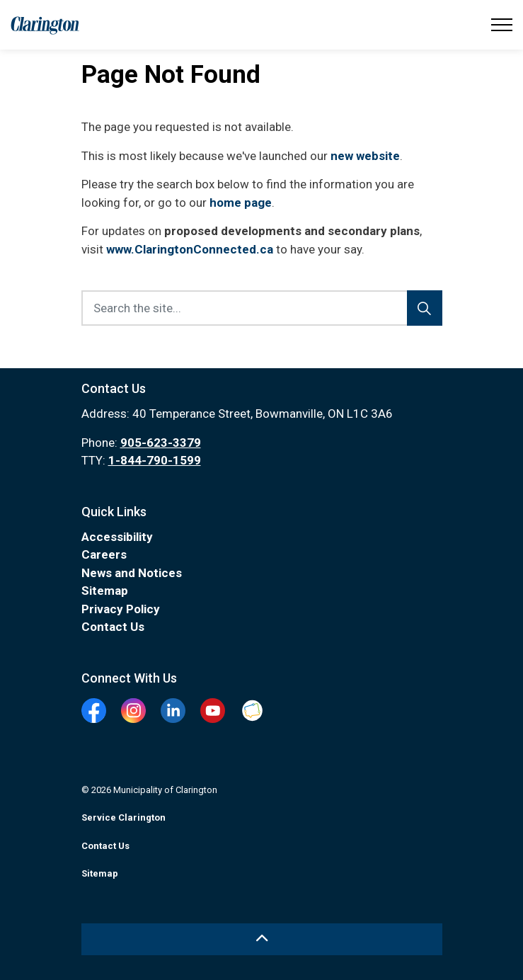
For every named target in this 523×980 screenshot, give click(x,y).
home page (241, 203)
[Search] (425, 308)
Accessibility (117, 537)
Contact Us (113, 627)
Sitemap (105, 591)
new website (365, 156)
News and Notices (132, 573)
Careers (104, 554)
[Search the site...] (262, 308)
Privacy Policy (121, 609)
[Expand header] (502, 25)
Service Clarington (123, 817)
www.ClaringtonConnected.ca (190, 249)
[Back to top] (262, 939)
